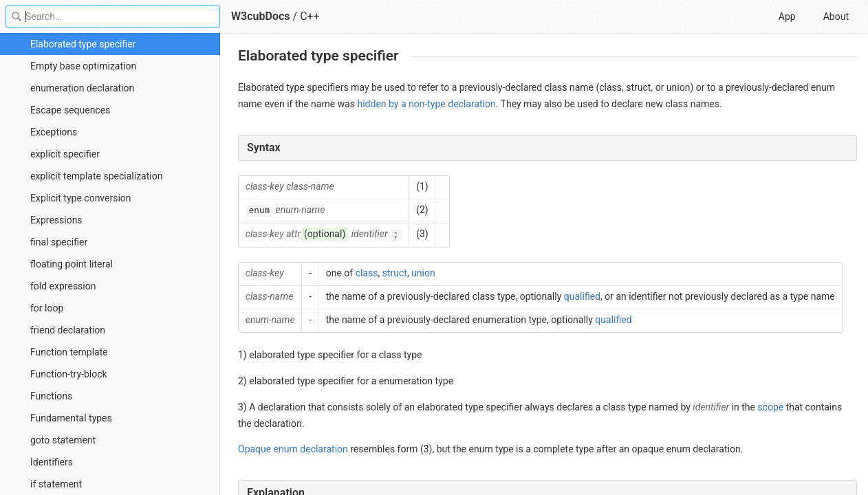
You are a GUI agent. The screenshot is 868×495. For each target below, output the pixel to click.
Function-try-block (69, 374)
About (836, 16)
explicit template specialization (96, 176)
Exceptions (54, 132)
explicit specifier (65, 154)
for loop (47, 308)
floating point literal (72, 264)
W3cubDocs (261, 16)
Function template (69, 352)
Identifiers (52, 462)
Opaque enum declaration (293, 449)
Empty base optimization (83, 66)
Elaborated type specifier (83, 44)
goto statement (63, 440)
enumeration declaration (82, 88)
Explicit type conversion (81, 198)
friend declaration (68, 330)
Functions (51, 396)
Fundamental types (71, 418)
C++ (310, 16)
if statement (56, 484)
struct (395, 273)
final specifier (59, 242)
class (367, 273)
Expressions (56, 220)
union (423, 273)
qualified (582, 296)
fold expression (63, 286)
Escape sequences (70, 110)
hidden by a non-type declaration (426, 104)
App (787, 16)
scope (770, 407)
